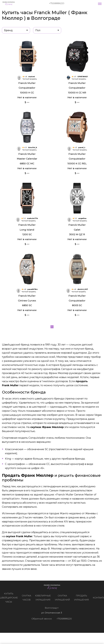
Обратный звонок (41, 626)
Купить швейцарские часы (10, 605)
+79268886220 (57, 3)
